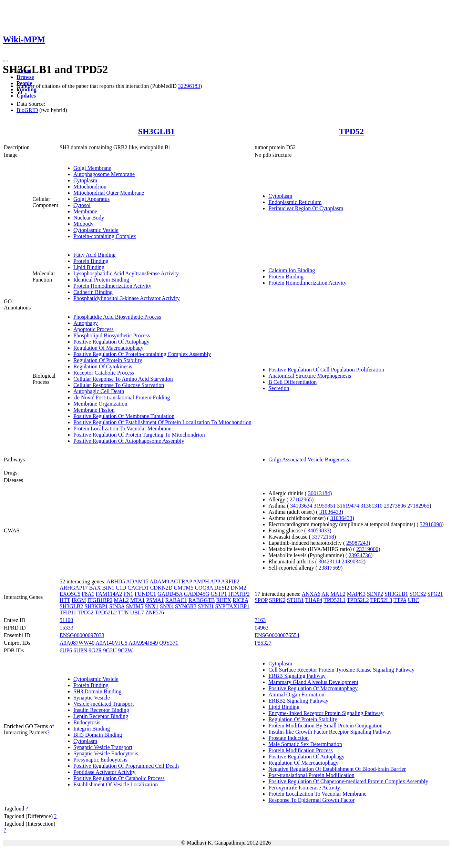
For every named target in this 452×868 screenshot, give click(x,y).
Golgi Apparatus (91, 199)
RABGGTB (202, 600)
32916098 (431, 524)
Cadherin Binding (93, 292)
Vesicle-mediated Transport (104, 704)
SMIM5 (135, 606)
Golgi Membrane (92, 168)
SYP (220, 606)
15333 (66, 628)
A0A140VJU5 (111, 643)
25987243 (357, 543)
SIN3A (117, 606)
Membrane (85, 211)
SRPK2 (277, 600)
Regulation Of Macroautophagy (109, 348)
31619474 (348, 506)
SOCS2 (418, 594)
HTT (65, 600)
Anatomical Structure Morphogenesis (310, 376)
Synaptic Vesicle (92, 698)
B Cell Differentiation (292, 382)
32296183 (189, 86)
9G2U (110, 650)
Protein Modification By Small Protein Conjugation (325, 726)
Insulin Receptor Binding (101, 710)
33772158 (323, 537)
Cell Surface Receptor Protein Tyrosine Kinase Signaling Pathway (341, 670)
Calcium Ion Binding (292, 270)
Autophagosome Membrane (104, 174)
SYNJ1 (206, 606)
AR (325, 594)
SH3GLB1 (157, 131)
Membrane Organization (100, 404)
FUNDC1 (145, 594)
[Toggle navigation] (6, 61)
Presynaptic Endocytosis (100, 760)
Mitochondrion (90, 187)
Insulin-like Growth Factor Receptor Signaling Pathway (330, 732)
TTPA (400, 600)
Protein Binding (91, 261)
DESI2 (222, 588)
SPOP (261, 600)
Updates (26, 96)
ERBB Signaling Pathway (297, 676)
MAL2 (121, 600)
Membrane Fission (94, 410)
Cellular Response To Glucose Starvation (119, 385)
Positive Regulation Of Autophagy (111, 342)
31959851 (325, 506)
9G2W (126, 650)
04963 (261, 628)
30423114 (329, 561)
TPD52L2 (106, 612)
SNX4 (167, 606)
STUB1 (295, 600)
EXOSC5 (70, 594)
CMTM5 (184, 588)
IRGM (79, 600)
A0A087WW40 (77, 643)
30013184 (319, 493)
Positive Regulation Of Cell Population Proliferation (326, 370)
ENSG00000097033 (82, 635)
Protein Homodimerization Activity (112, 286)
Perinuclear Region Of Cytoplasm (306, 208)
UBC (414, 600)
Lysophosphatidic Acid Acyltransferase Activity (126, 273)
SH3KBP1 (96, 606)
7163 (260, 620)
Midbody (84, 224)
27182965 (301, 499)
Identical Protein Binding (101, 280)
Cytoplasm (85, 180)
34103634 (301, 506)
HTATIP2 (239, 594)
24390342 (353, 561)
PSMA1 (155, 600)
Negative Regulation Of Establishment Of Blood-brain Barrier (337, 769)
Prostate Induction (289, 738)
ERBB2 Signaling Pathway (298, 701)
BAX (95, 588)
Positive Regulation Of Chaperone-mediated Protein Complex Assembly (348, 781)
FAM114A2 (109, 594)
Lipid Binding (89, 267)
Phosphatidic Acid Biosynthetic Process (117, 317)
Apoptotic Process (94, 329)
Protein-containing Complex (105, 236)
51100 (66, 620)
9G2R (95, 650)
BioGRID (27, 110)
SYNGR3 (186, 606)
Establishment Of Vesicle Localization (116, 784)
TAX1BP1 (238, 606)
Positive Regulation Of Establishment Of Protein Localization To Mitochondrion (162, 422)
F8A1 (88, 594)
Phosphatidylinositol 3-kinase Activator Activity (127, 298)
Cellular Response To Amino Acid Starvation (123, 379)
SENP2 (375, 594)
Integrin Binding (92, 729)
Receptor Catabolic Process (104, 373)
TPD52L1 (335, 600)
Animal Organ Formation (296, 695)
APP (215, 581)
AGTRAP (181, 581)
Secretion (279, 388)
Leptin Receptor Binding (101, 716)
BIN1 (108, 588)
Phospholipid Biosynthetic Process (112, 335)
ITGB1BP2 (100, 600)
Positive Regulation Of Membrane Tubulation (124, 416)
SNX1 (152, 606)
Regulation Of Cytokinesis (103, 366)
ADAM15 (137, 581)
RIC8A (240, 600)
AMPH (201, 581)
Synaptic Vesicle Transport (103, 747)
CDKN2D (161, 588)
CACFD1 (138, 588)
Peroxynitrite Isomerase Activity (304, 788)
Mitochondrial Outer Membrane (109, 193)
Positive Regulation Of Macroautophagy (313, 688)
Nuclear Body (89, 218)
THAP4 (314, 600)
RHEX (224, 600)
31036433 (330, 512)
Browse (25, 77)
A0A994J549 (143, 643)
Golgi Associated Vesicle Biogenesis (309, 459)
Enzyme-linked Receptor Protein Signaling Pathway (326, 713)
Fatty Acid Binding (95, 255)
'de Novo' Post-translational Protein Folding (122, 397)
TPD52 (351, 131)
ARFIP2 (230, 581)
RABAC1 (176, 600)
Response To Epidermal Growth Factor (311, 800)
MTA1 (137, 600)
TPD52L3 (381, 600)
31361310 (371, 506)
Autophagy (86, 323)
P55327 (263, 643)
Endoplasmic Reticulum (295, 202)
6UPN (80, 650)
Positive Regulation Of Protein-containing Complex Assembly (142, 354)
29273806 (395, 506)
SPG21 (435, 594)
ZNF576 (155, 612)
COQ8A (204, 588)
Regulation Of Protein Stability (108, 360)
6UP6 (66, 650)
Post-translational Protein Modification (311, 775)
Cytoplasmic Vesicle (96, 230)
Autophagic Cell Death (99, 391)
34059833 (318, 530)
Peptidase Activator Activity (104, 772)
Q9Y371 (169, 643)
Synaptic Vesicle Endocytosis (106, 753)
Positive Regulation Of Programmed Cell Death (126, 766)
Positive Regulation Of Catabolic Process (119, 778)
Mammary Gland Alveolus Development (313, 682)
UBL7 (137, 612)
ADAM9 (159, 581)
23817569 (330, 568)
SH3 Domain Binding (97, 691)
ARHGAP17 (74, 588)
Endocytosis (87, 722)
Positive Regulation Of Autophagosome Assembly (129, 441)
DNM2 (238, 588)
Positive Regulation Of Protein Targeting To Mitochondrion (139, 435)
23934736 (360, 555)
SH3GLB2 (71, 606)
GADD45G (197, 594)
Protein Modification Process (301, 750)
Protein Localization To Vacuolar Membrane (122, 428)
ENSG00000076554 (277, 635)
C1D (121, 588)
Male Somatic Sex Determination (305, 744)
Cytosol (82, 205)
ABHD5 (116, 581)
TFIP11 (68, 612)
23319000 (367, 549)
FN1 (128, 594)
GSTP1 (219, 594)
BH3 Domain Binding (98, 735)
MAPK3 (356, 594)
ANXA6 (311, 594)
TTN (124, 612)
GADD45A (170, 594)
